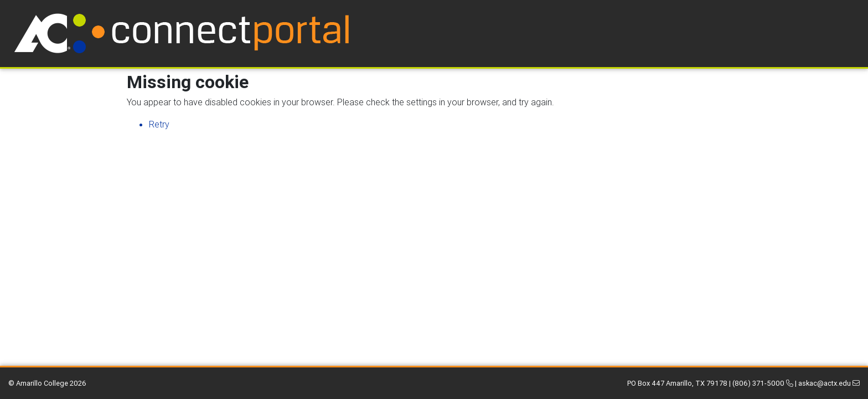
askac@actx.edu (829, 383)
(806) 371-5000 (763, 383)
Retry (159, 124)
